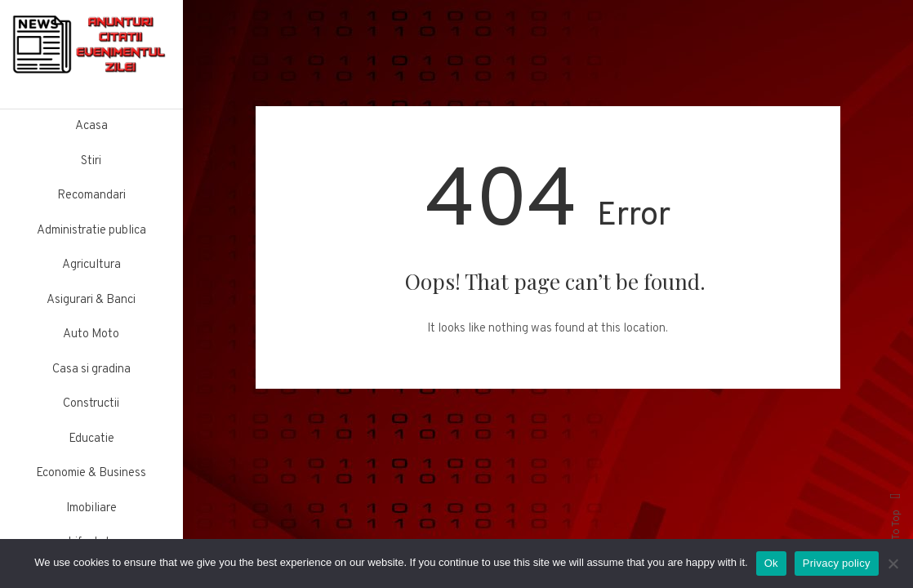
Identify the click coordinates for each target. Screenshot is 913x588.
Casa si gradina (91, 370)
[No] (893, 563)
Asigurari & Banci (91, 300)
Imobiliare (91, 508)
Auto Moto (91, 334)
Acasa (91, 126)
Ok (771, 563)
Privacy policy (837, 563)
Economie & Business (91, 473)
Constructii (91, 404)
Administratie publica (91, 231)
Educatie (91, 439)
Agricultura (91, 265)
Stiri (91, 161)
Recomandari (91, 196)
